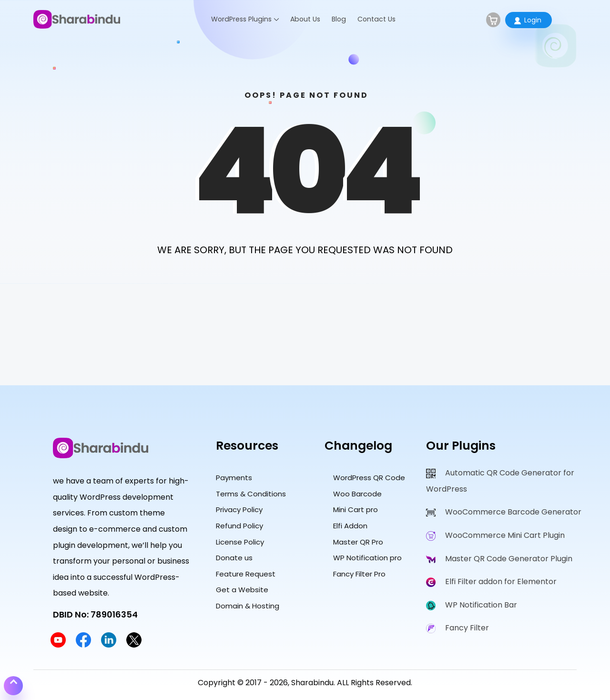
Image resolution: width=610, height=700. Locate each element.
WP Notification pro (367, 558)
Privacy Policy (239, 510)
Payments (234, 478)
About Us (305, 19)
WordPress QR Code (369, 478)
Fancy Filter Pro (359, 574)
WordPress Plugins (241, 19)
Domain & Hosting (248, 606)
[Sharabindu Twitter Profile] (134, 645)
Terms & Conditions (251, 494)
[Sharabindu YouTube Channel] (58, 645)
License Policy (240, 542)
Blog (339, 19)
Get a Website (242, 590)
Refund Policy (239, 526)
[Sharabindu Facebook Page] (83, 645)
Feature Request (246, 574)
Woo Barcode (357, 494)
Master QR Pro (358, 542)
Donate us (234, 558)
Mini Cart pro (356, 510)
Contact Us (376, 19)
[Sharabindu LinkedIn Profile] (109, 645)
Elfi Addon (350, 526)
